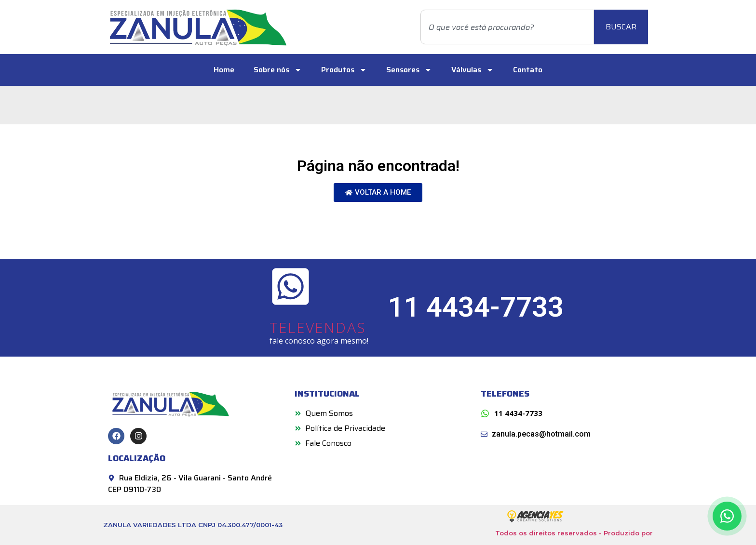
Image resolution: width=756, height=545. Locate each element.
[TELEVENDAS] (290, 286)
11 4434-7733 (476, 307)
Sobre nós (278, 70)
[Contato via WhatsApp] (727, 516)
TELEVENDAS (318, 327)
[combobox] (507, 27)
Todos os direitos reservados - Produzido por (574, 533)
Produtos (344, 70)
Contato (528, 70)
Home (224, 70)
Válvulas (472, 70)
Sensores (409, 70)
